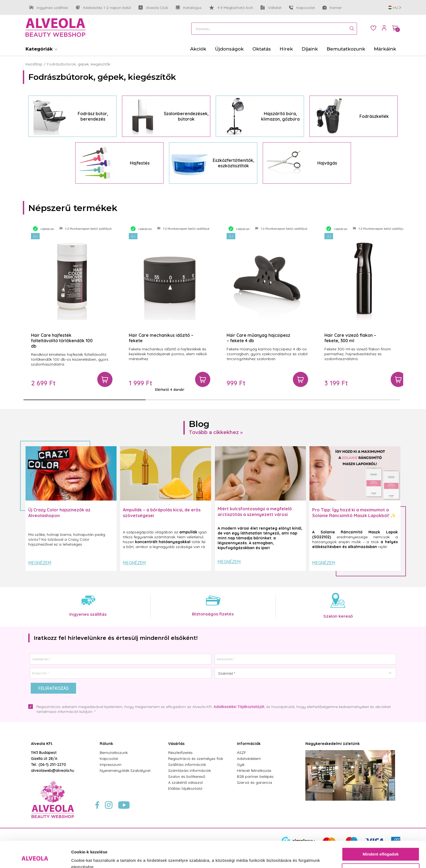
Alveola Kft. (42, 744)
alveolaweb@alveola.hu (53, 770)
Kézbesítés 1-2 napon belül (103, 8)
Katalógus (189, 8)
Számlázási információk (189, 770)
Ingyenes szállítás (49, 8)
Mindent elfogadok (381, 830)
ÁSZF (242, 753)
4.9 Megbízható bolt (231, 8)
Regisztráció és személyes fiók (196, 759)
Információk (249, 744)
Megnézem (40, 563)
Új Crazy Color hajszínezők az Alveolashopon (59, 513)
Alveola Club (153, 8)
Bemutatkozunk (114, 753)
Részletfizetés (180, 753)
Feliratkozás (53, 688)
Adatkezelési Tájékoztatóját (239, 707)
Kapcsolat (302, 8)
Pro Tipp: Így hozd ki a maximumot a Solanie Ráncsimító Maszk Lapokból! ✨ (354, 513)
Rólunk (106, 744)
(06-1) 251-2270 (52, 765)
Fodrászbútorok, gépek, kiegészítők (79, 64)
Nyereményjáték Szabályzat (125, 770)
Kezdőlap (34, 64)
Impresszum (111, 765)
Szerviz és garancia (254, 782)
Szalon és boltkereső (187, 776)
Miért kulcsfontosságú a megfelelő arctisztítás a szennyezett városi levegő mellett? (255, 514)
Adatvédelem (249, 759)
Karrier (332, 8)
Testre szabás (381, 845)
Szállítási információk (187, 765)
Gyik (241, 765)
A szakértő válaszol (185, 782)
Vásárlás (176, 744)
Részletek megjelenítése (95, 857)
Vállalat (271, 8)
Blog (199, 424)
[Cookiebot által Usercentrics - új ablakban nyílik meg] (35, 857)
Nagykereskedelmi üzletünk (333, 744)
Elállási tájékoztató (185, 788)
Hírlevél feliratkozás (254, 770)
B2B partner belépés (255, 776)
